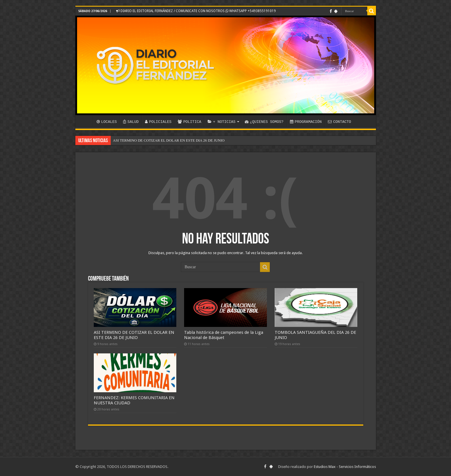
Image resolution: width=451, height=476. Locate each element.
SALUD (131, 122)
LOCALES (107, 122)
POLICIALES (158, 122)
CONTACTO (339, 122)
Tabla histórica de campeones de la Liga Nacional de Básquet (224, 335)
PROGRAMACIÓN (306, 122)
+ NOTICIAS (222, 122)
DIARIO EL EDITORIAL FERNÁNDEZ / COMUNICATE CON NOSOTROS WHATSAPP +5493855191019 (196, 11)
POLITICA (189, 122)
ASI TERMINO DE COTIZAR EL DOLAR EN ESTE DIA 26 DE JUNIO (169, 140)
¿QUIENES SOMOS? (264, 122)
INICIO (86, 121)
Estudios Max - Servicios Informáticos (345, 467)
